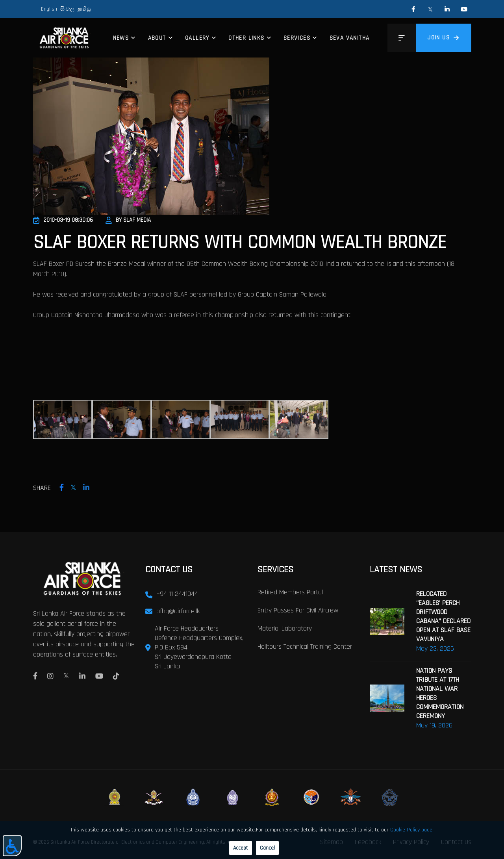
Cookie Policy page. (412, 830)
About (157, 38)
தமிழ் (84, 9)
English (49, 9)
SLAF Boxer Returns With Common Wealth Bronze (240, 243)
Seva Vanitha (350, 38)
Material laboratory (285, 628)
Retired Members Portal (290, 592)
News (121, 38)
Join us (443, 38)
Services (297, 38)
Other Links (246, 38)
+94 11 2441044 (177, 594)
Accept (241, 848)
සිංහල (67, 9)
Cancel (267, 848)
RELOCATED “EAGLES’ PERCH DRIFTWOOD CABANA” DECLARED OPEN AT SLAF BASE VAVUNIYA (443, 616)
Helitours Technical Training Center (305, 647)
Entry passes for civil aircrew (298, 610)
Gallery (197, 38)
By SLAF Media (128, 220)
